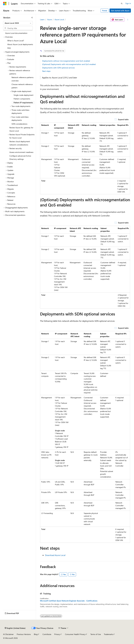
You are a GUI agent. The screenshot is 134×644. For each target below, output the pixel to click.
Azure (50, 19)
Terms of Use (96, 634)
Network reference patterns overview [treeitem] (23, 79)
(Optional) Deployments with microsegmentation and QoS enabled (69, 64)
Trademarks (108, 634)
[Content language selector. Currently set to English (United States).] (15, 628)
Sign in (128, 3)
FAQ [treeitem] (9, 48)
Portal (105, 11)
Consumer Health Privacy (75, 634)
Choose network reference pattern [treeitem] (22, 86)
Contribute (47, 634)
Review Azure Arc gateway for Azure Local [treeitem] (21, 129)
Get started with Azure (120, 11)
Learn (42, 19)
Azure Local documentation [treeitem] (16, 33)
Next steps (46, 71)
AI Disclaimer (8, 634)
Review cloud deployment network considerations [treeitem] (20, 143)
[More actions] (128, 20)
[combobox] (18, 23)
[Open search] (122, 4)
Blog (36, 634)
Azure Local (59, 19)
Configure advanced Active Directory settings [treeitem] (20, 157)
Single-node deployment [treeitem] (23, 95)
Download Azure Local (55, 555)
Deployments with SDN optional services (58, 68)
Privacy (57, 634)
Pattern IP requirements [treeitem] (23, 103)
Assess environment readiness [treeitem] (21, 152)
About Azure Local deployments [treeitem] (20, 44)
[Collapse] (32, 18)
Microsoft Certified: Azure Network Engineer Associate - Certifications (69, 601)
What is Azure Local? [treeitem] (16, 41)
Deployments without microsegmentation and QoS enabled (66, 61)
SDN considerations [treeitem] (19, 124)
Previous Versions (24, 634)
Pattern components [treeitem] (22, 99)
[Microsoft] (5, 4)
